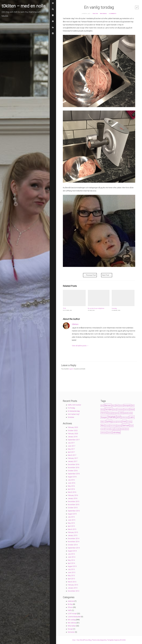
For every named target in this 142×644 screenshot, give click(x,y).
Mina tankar (72, 626)
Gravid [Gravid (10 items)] (132, 409)
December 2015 (73, 501)
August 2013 (72, 566)
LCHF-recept (72, 614)
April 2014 (71, 563)
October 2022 (73, 430)
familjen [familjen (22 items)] (109, 409)
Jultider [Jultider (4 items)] (130, 413)
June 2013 (71, 572)
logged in (71, 369)
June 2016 (71, 483)
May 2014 (71, 560)
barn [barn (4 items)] (102, 406)
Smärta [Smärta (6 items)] (107, 429)
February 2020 (73, 434)
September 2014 (74, 548)
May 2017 (71, 449)
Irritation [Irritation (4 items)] (116, 413)
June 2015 (71, 520)
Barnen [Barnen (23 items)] (108, 405)
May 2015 (71, 523)
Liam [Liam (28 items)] (132, 417)
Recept (70, 629)
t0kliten (95, 13)
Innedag (114, 308)
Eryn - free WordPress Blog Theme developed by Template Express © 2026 (99, 640)
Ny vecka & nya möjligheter (96, 308)
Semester (71, 632)
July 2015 (71, 517)
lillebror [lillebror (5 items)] (103, 422)
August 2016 (72, 477)
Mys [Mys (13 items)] (103, 426)
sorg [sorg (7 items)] (112, 429)
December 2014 (73, 538)
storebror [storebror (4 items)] (123, 429)
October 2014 (73, 545)
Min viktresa (72, 623)
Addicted (71, 601)
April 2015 (71, 526)
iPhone (70, 607)
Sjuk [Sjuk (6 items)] (132, 426)
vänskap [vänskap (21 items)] (116, 432)
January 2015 (73, 535)
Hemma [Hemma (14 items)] (104, 413)
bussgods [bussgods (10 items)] (127, 405)
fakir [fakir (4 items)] (133, 406)
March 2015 (72, 529)
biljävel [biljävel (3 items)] (121, 406)
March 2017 (72, 455)
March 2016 (72, 492)
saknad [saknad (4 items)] (119, 426)
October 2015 (73, 508)
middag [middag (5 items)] (130, 422)
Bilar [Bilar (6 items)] (117, 406)
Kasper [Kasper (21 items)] (104, 417)
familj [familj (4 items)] (102, 409)
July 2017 (71, 443)
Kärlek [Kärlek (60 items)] (112, 417)
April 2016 (71, 489)
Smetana (71, 417)
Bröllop (70, 604)
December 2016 (73, 464)
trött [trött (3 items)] (127, 429)
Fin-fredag (71, 408)
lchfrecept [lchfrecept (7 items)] (125, 417)
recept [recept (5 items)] (107, 426)
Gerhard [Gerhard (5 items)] (127, 409)
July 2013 (71, 569)
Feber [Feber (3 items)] (115, 410)
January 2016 (73, 498)
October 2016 (73, 471)
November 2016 (73, 468)
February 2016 (73, 495)
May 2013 (71, 576)
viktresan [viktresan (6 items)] (104, 433)
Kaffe (70, 610)
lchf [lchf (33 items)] (119, 417)
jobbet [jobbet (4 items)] (126, 413)
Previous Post (90, 275)
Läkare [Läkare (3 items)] (114, 422)
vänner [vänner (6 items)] (110, 433)
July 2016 (71, 480)
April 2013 (71, 579)
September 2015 (74, 511)
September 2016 (74, 474)
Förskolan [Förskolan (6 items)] (120, 409)
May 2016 (71, 486)
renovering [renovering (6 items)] (113, 426)
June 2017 (71, 446)
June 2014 (71, 557)
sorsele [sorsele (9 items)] (117, 429)
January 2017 (73, 461)
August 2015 (72, 514)
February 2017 (73, 458)
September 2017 (74, 440)
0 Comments (113, 13)
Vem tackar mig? (74, 414)
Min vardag (103, 13)
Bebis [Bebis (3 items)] (113, 406)
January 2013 (73, 588)
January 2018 (73, 437)
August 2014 (72, 551)
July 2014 (71, 554)
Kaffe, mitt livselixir (74, 405)
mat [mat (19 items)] (124, 421)
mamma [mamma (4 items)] (119, 422)
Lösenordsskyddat (74, 617)
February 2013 (73, 585)
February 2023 (73, 427)
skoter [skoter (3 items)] (102, 429)
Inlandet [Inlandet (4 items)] (111, 413)
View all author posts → (80, 346)
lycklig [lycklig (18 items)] (109, 421)
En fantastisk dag (74, 411)
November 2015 (73, 505)
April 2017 (71, 452)
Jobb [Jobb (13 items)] (121, 413)
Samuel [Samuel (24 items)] (126, 425)
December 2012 (73, 591)
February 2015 (73, 532)
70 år (64, 308)
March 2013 (72, 582)
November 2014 (73, 542)
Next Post (107, 275)
